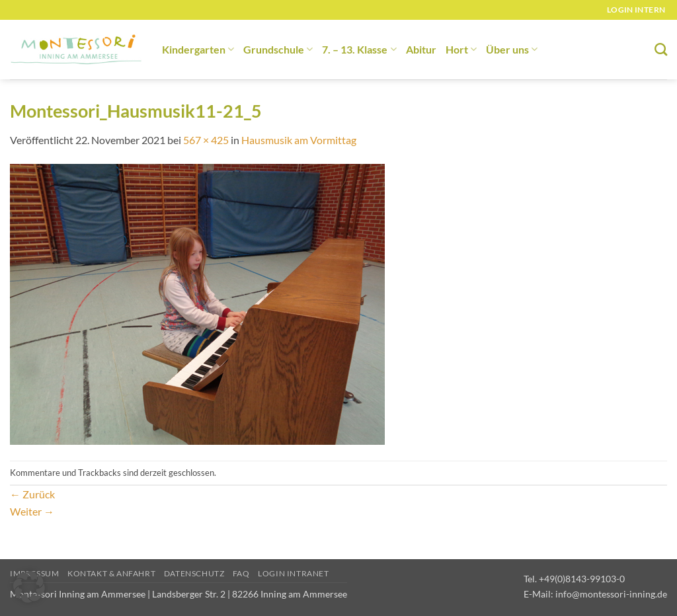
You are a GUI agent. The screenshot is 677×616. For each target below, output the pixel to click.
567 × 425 (206, 140)
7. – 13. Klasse (359, 49)
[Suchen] (661, 49)
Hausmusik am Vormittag (299, 140)
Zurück (32, 494)
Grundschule (278, 49)
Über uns (512, 49)
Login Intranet (294, 573)
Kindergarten (198, 49)
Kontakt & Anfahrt (111, 573)
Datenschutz (194, 573)
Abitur (421, 49)
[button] (29, 587)
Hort (461, 49)
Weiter (32, 511)
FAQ (241, 573)
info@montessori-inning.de (611, 594)
